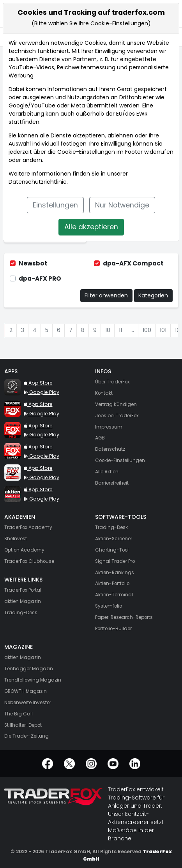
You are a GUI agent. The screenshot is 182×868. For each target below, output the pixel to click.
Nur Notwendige (122, 205)
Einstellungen (55, 205)
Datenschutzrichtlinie (38, 182)
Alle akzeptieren (91, 227)
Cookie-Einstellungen (86, 152)
